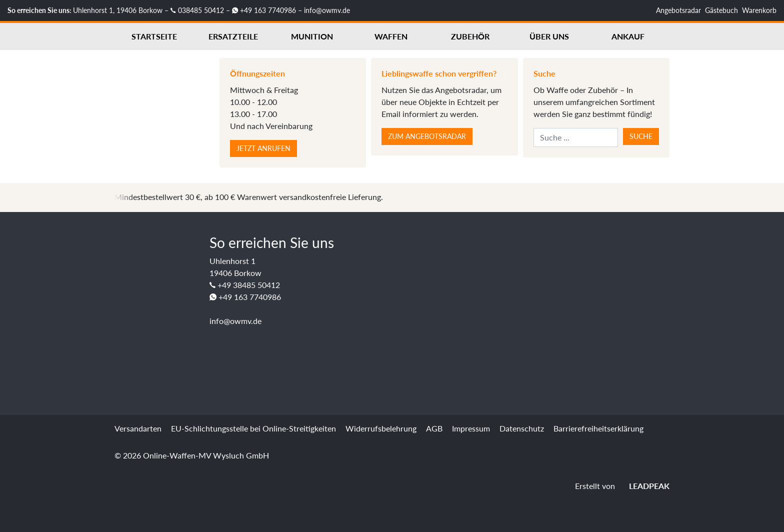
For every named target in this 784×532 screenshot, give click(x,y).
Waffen (391, 36)
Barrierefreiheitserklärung (598, 428)
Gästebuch (721, 10)
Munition (312, 36)
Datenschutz (522, 428)
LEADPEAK (643, 486)
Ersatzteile (233, 36)
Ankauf (628, 36)
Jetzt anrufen (263, 148)
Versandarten (138, 428)
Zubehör (470, 36)
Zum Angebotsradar (427, 136)
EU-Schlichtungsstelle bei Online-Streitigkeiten (253, 428)
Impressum (471, 428)
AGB (434, 428)
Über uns (549, 36)
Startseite (154, 36)
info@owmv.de (327, 10)
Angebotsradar (678, 10)
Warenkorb (759, 10)
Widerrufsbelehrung (381, 428)
